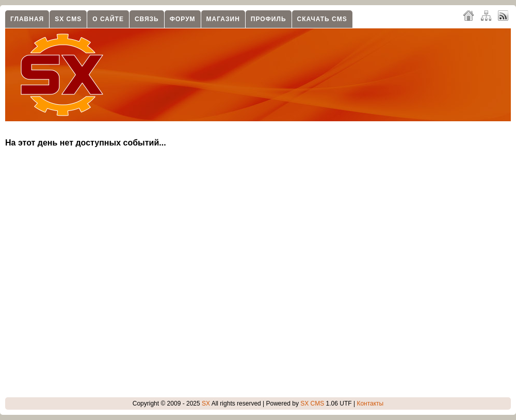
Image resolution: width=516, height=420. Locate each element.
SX (206, 403)
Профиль (269, 19)
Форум (183, 19)
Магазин (223, 19)
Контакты (370, 403)
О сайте (108, 19)
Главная (27, 19)
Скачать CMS (322, 19)
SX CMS (68, 19)
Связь (147, 19)
